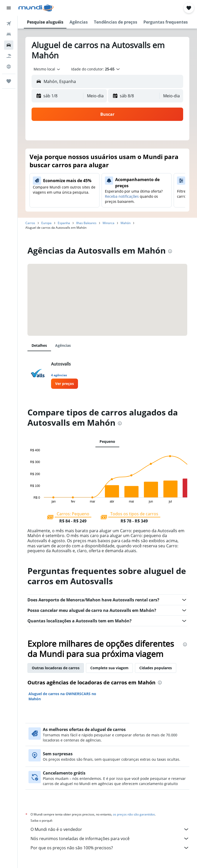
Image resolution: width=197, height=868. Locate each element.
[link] (65, 384)
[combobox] (47, 69)
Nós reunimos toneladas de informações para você (110, 839)
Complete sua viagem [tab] (109, 668)
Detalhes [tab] (39, 345)
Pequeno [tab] (107, 441)
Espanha (64, 223)
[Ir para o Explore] (9, 67)
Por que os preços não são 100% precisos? (110, 848)
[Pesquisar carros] (9, 45)
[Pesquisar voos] (9, 24)
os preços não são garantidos (134, 814)
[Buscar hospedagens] (9, 34)
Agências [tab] (63, 345)
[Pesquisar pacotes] (9, 56)
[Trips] (9, 81)
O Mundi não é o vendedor (110, 829)
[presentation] (170, 251)
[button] (9, 8)
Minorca (109, 223)
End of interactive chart (28, 499)
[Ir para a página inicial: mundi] (36, 8)
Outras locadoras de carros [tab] (56, 668)
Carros (30, 223)
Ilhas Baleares (86, 223)
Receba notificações (122, 196)
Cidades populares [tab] (156, 668)
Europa (46, 223)
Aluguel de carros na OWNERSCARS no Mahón (62, 696)
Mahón (126, 223)
